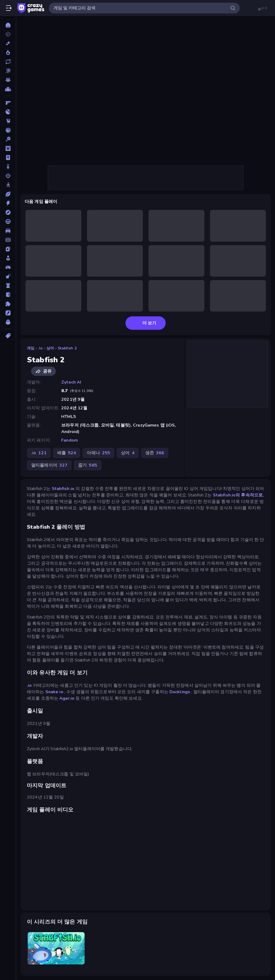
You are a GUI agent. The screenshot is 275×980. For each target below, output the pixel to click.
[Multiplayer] (8, 80)
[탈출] (8, 295)
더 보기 (146, 323)
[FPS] (8, 103)
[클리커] (8, 276)
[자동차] (8, 231)
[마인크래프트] (8, 148)
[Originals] (8, 71)
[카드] (8, 249)
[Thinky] (8, 121)
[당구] (8, 139)
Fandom (70, 440)
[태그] (8, 336)
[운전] (8, 221)
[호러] (8, 322)
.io (40, 348)
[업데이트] (8, 62)
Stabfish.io (63, 489)
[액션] (8, 203)
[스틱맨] (8, 185)
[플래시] (8, 313)
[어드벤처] (8, 212)
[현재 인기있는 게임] (8, 52)
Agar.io (67, 698)
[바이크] (8, 167)
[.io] (8, 112)
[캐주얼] (8, 258)
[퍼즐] (8, 304)
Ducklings (180, 692)
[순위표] (8, 89)
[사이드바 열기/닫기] (9, 8)
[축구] (8, 240)
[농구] (8, 130)
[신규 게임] (8, 43)
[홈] (8, 25)
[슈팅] (8, 176)
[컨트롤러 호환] (8, 267)
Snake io (54, 692)
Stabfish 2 (67, 348)
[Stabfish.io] (56, 948)
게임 (31, 348)
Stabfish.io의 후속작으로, (238, 495)
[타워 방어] (8, 285)
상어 (50, 348)
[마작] (8, 158)
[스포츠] (8, 194)
